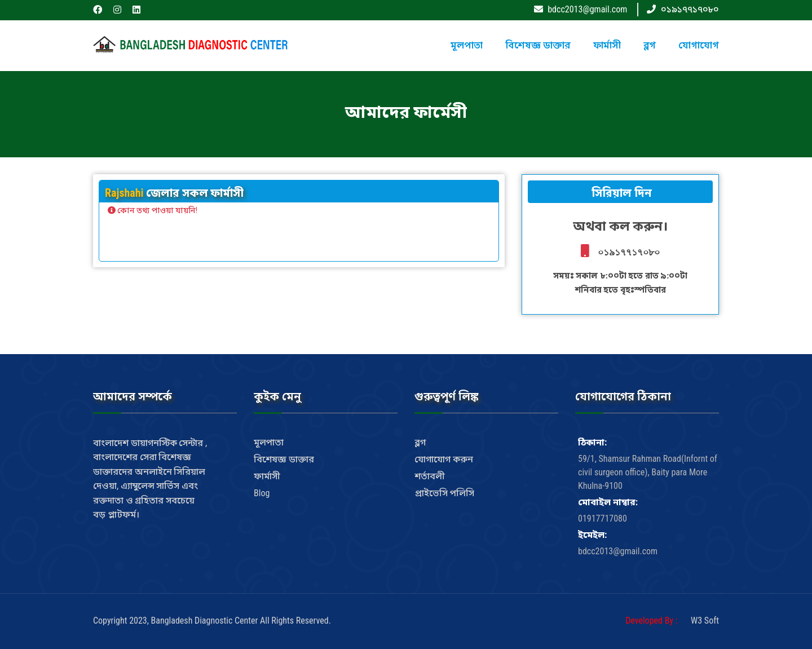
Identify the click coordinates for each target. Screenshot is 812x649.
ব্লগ (650, 45)
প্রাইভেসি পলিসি (444, 493)
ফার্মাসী (607, 45)
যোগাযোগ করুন (444, 459)
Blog (262, 493)
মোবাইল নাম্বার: (608, 502)
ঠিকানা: (592, 442)
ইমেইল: (592, 535)
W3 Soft (705, 621)
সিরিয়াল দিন (620, 193)
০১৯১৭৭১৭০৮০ (690, 9)
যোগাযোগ (699, 45)
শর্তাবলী (430, 476)
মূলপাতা (467, 45)
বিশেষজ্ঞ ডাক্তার (538, 45)
